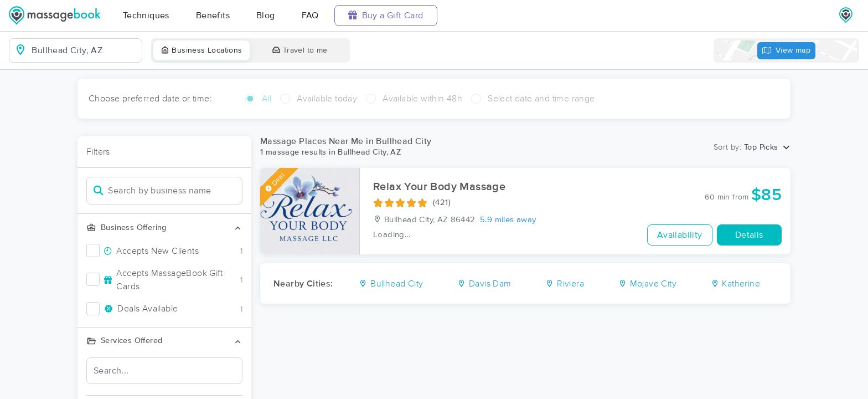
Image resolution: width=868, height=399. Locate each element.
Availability (680, 235)
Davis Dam (484, 284)
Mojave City (647, 284)
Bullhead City (391, 284)
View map (787, 51)
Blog (266, 16)
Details (749, 235)
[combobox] (84, 50)
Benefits (213, 16)
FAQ (310, 16)
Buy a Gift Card (386, 15)
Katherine (735, 284)
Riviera (565, 284)
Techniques (146, 16)
